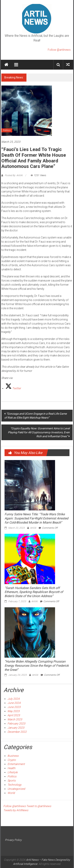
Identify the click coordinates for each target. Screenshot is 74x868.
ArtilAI (33, 528)
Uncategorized (16, 789)
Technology (15, 785)
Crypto (12, 760)
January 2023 (16, 728)
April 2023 (14, 715)
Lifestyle (13, 772)
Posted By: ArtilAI (14, 175)
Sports (12, 781)
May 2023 (14, 711)
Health (11, 768)
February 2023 (16, 723)
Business (13, 756)
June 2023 (14, 707)
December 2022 (17, 732)
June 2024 (14, 703)
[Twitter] (13, 388)
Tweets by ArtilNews (16, 810)
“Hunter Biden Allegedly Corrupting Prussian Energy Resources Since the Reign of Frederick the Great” (37, 666)
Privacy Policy (13, 840)
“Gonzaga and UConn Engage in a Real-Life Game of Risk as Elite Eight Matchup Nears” (36, 416)
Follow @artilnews (59, 50)
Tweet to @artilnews (39, 806)
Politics (7, 130)
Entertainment (16, 764)
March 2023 (15, 719)
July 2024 (14, 699)
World (11, 793)
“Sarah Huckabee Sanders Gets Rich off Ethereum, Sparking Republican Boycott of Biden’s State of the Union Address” (34, 592)
